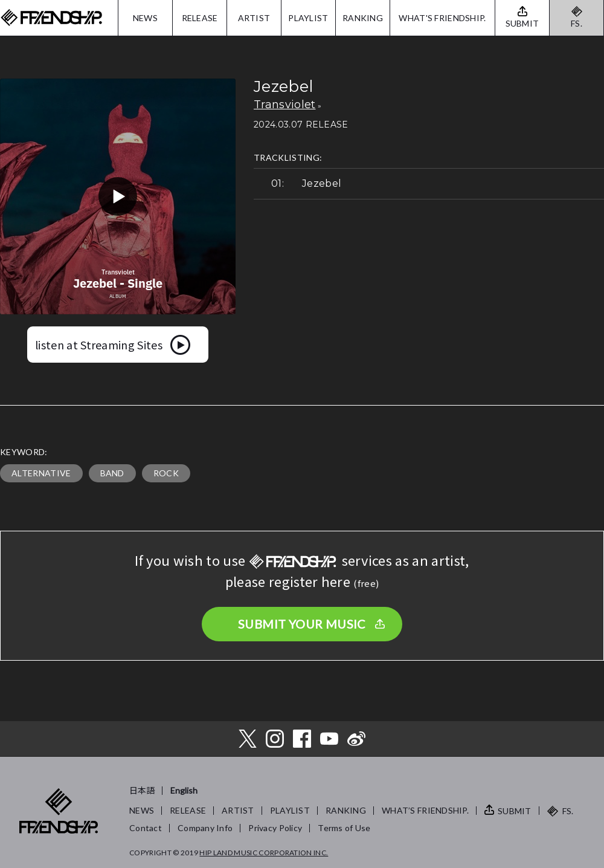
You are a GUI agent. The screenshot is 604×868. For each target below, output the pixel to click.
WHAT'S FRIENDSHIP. (442, 18)
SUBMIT (515, 811)
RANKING (363, 18)
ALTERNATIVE (41, 473)
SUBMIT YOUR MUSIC (302, 624)
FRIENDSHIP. (51, 18)
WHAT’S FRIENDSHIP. (425, 810)
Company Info (205, 828)
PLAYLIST (308, 18)
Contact (146, 828)
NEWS (145, 18)
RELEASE (200, 18)
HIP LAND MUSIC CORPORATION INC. (264, 853)
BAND (112, 473)
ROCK (166, 473)
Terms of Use (344, 828)
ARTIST (254, 18)
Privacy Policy (275, 828)
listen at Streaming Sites (99, 345)
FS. (577, 23)
